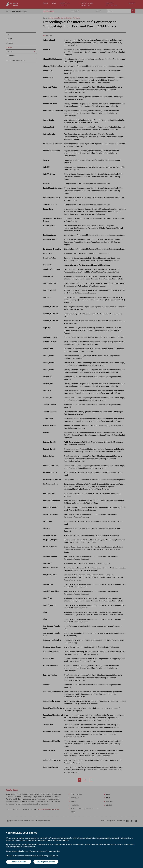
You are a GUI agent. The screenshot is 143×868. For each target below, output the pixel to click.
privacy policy (17, 851)
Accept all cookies (19, 862)
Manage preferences (14, 856)
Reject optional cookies (46, 862)
